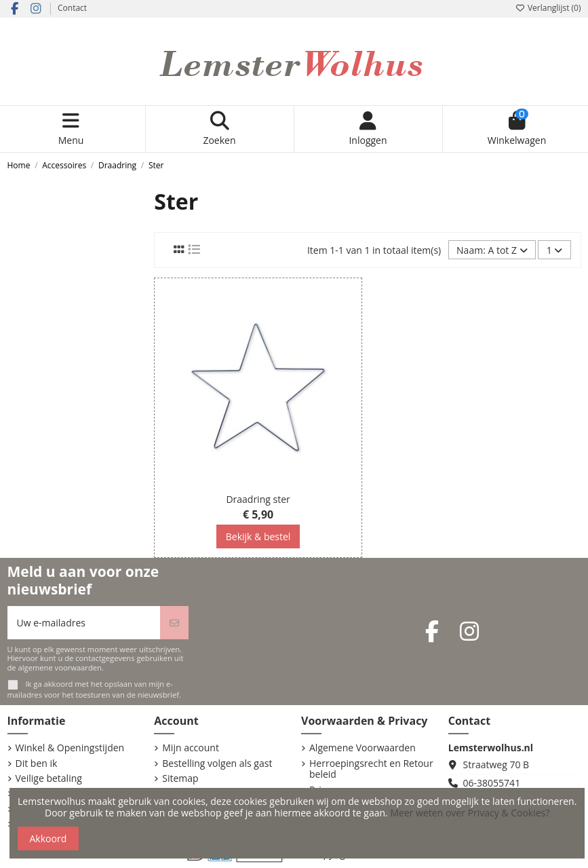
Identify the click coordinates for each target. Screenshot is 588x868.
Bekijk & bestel (258, 536)
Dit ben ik (37, 764)
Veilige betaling (49, 779)
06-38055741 (492, 783)
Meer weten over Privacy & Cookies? (470, 813)
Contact (72, 8)
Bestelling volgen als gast (217, 764)
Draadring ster (258, 499)
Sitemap (180, 779)
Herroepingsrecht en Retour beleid (371, 770)
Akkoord (48, 838)
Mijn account (191, 748)
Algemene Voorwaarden (362, 748)
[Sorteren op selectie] (492, 250)
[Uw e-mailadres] (84, 623)
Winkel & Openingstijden (70, 748)
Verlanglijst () (548, 8)
